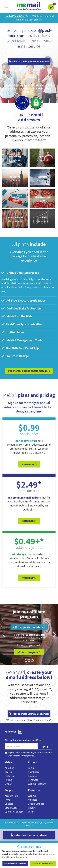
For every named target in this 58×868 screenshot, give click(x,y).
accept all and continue (43, 863)
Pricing (8, 780)
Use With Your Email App (20, 348)
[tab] (29, 273)
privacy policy (21, 857)
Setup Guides (12, 808)
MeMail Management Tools (22, 340)
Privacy (32, 808)
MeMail (13, 823)
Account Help (12, 796)
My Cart (9, 784)
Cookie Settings (36, 804)
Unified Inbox (13, 332)
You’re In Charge (15, 356)
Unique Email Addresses (20, 273)
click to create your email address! (29, 61)
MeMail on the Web (17, 316)
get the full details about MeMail (29, 371)
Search (8, 772)
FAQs (7, 800)
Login (31, 768)
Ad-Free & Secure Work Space (23, 300)
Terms (31, 812)
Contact (9, 804)
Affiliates (32, 800)
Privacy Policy (41, 823)
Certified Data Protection (21, 308)
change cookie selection (15, 863)
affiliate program (29, 652)
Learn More (29, 464)
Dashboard (34, 772)
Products (33, 776)
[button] (51, 7)
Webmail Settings (37, 784)
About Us (9, 768)
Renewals (33, 780)
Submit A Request (14, 812)
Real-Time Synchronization (22, 324)
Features (9, 776)
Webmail (33, 796)
